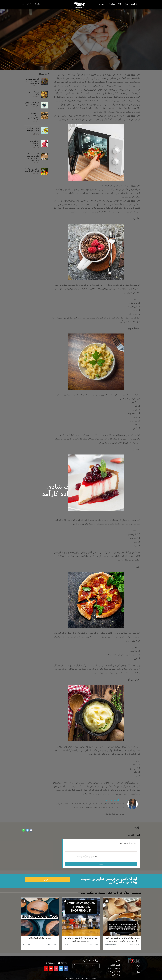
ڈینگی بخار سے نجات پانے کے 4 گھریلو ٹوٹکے (32, 170)
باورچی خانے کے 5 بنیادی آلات (40, 938)
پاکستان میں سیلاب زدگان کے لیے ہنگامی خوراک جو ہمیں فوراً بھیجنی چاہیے (33, 157)
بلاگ (120, 4)
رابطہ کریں (116, 975)
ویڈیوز (112, 4)
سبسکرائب (48, 880)
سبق (126, 4)
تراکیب (134, 4)
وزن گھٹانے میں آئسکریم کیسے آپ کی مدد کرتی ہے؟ (32, 143)
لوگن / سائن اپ (27, 4)
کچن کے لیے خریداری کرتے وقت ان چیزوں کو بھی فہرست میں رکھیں (81, 940)
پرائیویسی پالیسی (113, 972)
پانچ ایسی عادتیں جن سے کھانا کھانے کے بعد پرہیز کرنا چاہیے (32, 81)
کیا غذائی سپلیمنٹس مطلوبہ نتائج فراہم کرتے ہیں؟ (33, 131)
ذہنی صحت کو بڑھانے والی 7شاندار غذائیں (32, 104)
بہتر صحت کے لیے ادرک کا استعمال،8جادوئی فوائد (33, 117)
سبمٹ (101, 864)
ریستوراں (102, 4)
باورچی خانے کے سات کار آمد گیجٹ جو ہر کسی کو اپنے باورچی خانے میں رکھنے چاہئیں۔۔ (122, 940)
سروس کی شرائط (113, 968)
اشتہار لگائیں (115, 965)
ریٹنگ (97, 857)
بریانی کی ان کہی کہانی (34, 93)
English (38, 4)
